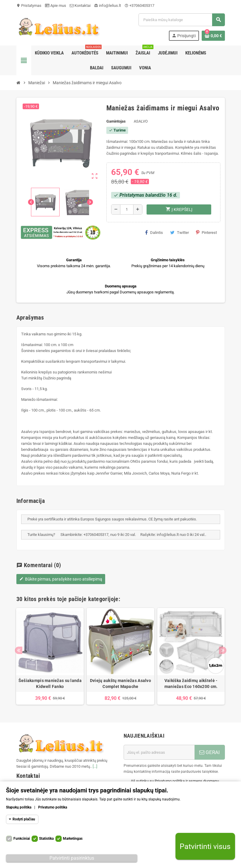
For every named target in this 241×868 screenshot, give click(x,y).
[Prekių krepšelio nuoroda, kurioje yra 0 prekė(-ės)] (213, 36)
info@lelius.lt (108, 6)
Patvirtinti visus (205, 846)
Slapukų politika (19, 807)
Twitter (179, 232)
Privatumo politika (53, 807)
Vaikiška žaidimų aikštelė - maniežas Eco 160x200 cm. (191, 684)
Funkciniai (22, 839)
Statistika (46, 839)
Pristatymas (29, 6)
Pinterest (206, 232)
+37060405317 (139, 6)
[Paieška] (181, 20)
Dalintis (154, 232)
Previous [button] (19, 650)
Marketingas (73, 839)
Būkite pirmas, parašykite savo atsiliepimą (61, 579)
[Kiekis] (127, 209)
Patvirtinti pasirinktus (72, 858)
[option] (50, 656)
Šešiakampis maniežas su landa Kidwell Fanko (50, 684)
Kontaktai (80, 6)
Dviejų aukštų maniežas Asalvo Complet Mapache (120, 684)
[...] (95, 766)
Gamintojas (116, 121)
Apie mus (56, 6)
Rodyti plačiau (24, 819)
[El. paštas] (159, 752)
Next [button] (223, 650)
